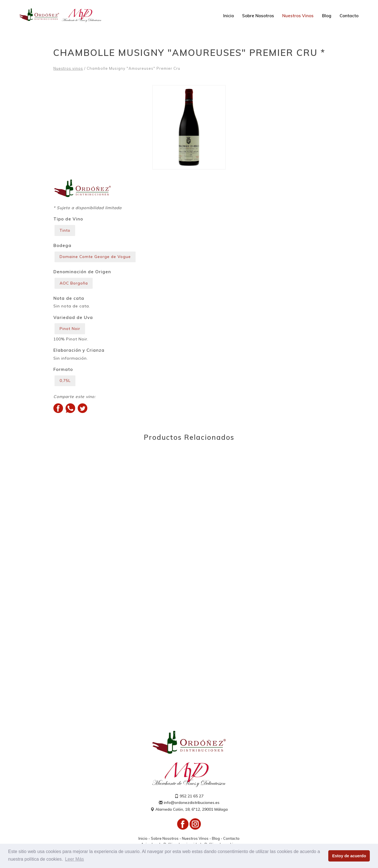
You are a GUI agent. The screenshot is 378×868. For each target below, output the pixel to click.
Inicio (229, 16)
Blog (327, 16)
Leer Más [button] (74, 859)
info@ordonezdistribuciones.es (189, 803)
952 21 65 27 (189, 797)
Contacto (349, 16)
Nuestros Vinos (298, 16)
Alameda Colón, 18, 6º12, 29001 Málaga (189, 810)
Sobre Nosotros (258, 16)
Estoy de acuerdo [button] (349, 856)
